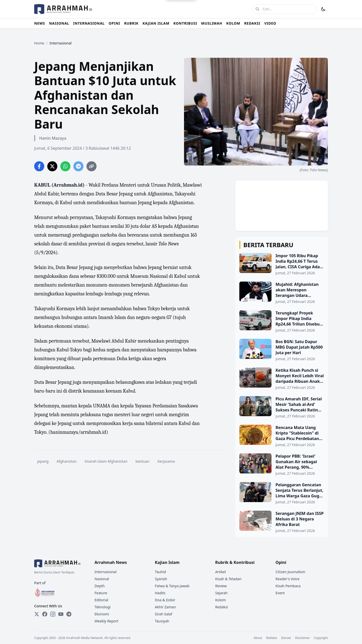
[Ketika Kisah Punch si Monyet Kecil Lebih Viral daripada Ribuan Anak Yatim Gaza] (282, 379)
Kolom (220, 600)
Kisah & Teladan (228, 579)
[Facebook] (45, 614)
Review (221, 586)
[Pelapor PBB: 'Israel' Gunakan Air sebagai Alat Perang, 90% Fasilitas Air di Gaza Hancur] (282, 465)
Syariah (161, 579)
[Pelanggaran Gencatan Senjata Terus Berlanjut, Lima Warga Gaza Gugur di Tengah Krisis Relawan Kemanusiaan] (282, 493)
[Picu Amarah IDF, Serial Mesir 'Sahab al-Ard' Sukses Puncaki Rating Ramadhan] (282, 407)
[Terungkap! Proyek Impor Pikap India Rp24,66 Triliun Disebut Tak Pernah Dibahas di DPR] (282, 321)
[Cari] (257, 9)
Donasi (286, 638)
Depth (100, 586)
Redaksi (222, 607)
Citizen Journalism (290, 572)
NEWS (40, 23)
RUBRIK (131, 23)
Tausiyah (162, 621)
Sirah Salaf (164, 614)
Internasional (106, 572)
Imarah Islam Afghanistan (106, 461)
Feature (101, 593)
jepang (43, 461)
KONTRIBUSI (185, 23)
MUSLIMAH (212, 23)
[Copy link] (92, 166)
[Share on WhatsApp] (65, 166)
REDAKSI (252, 23)
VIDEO (270, 23)
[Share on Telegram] (78, 166)
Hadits (160, 593)
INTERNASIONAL (89, 23)
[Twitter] (37, 614)
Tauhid (160, 572)
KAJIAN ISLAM (156, 23)
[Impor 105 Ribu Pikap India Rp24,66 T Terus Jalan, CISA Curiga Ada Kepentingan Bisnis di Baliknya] (282, 264)
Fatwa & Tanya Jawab (172, 586)
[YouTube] (61, 614)
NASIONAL (59, 23)
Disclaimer (302, 638)
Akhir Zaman (165, 607)
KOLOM (233, 23)
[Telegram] (69, 614)
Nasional (102, 579)
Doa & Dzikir (165, 600)
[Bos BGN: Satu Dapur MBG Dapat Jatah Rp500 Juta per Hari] (282, 350)
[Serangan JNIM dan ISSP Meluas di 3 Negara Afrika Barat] (282, 522)
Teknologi (103, 607)
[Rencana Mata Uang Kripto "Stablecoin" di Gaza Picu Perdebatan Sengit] (282, 436)
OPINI (114, 23)
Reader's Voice (287, 579)
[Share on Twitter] (52, 166)
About (258, 638)
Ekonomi (102, 614)
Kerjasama (166, 461)
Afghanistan (66, 461)
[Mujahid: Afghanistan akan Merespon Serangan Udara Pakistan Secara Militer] (282, 293)
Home (39, 43)
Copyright (321, 638)
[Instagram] (53, 614)
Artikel (220, 572)
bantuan (142, 461)
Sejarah (221, 593)
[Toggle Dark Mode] (323, 9)
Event (280, 593)
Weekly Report (106, 621)
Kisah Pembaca (288, 586)
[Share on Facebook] (39, 166)
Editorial (101, 600)
